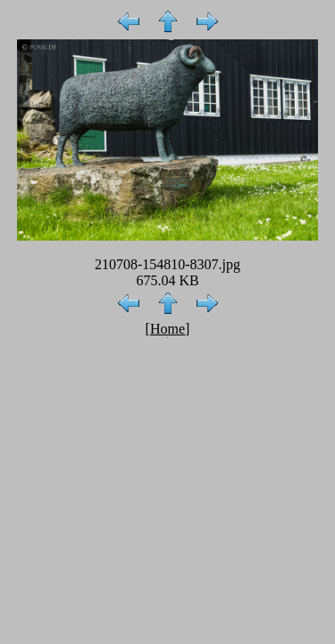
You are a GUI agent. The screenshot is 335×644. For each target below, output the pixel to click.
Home (167, 329)
